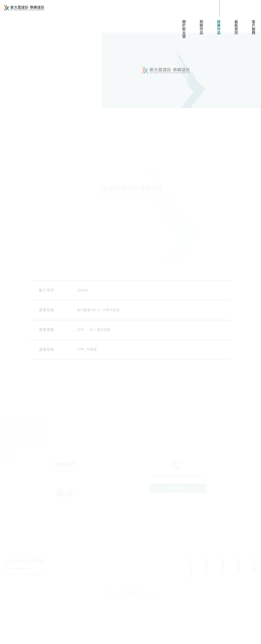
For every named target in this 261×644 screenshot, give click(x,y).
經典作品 (219, 27)
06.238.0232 (16, 618)
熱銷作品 (202, 27)
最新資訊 (237, 27)
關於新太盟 (185, 29)
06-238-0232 (184, 500)
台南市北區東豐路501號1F (22, 613)
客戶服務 (254, 27)
